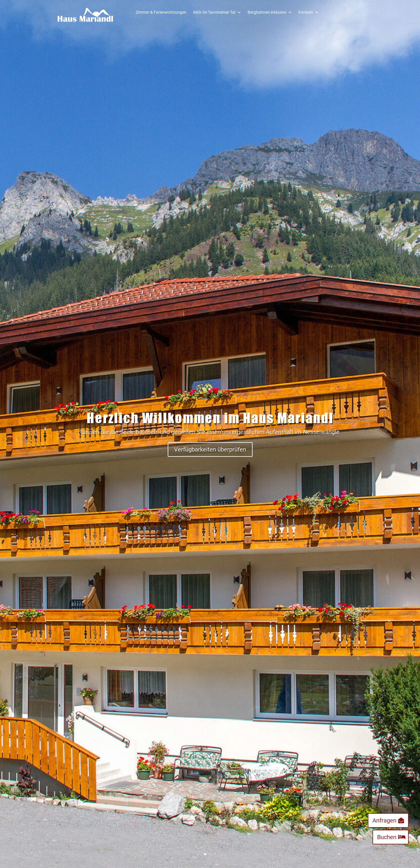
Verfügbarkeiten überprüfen (210, 449)
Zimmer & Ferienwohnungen (161, 12)
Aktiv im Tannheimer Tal (214, 12)
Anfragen (384, 820)
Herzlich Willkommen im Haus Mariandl (210, 418)
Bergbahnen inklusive (267, 12)
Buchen (387, 837)
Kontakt (306, 12)
